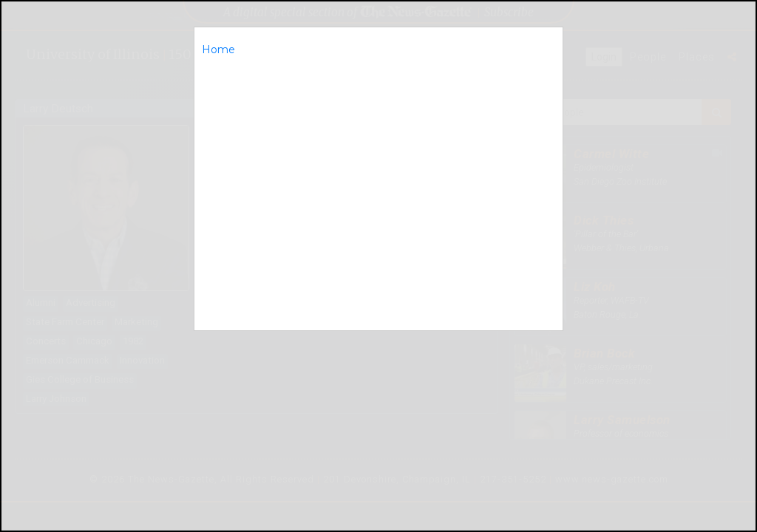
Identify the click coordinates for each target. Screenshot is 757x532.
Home (218, 50)
